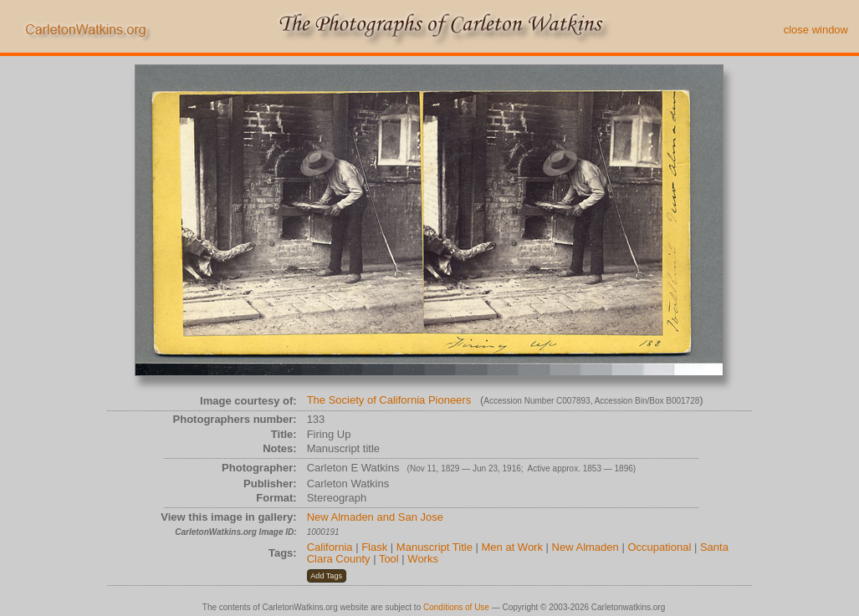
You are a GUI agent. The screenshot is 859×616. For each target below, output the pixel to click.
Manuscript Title (435, 547)
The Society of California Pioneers (389, 400)
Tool (389, 559)
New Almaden (585, 547)
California (330, 547)
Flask (374, 547)
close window (816, 30)
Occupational (659, 547)
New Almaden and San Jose (375, 517)
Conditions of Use (456, 607)
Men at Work (512, 547)
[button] (327, 576)
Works (423, 559)
